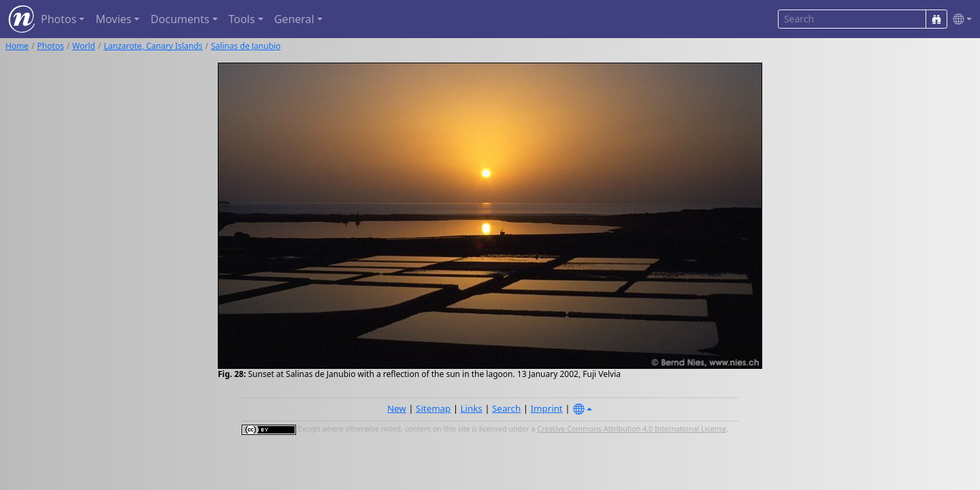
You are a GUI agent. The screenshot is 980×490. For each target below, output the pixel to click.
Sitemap (433, 408)
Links (472, 408)
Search (506, 408)
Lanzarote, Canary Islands (153, 46)
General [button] (294, 19)
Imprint (547, 408)
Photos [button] (59, 19)
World (84, 46)
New (397, 408)
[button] (960, 19)
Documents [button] (180, 19)
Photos (51, 46)
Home (17, 46)
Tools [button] (242, 19)
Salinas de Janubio (246, 46)
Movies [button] (113, 19)
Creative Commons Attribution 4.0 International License (632, 429)
